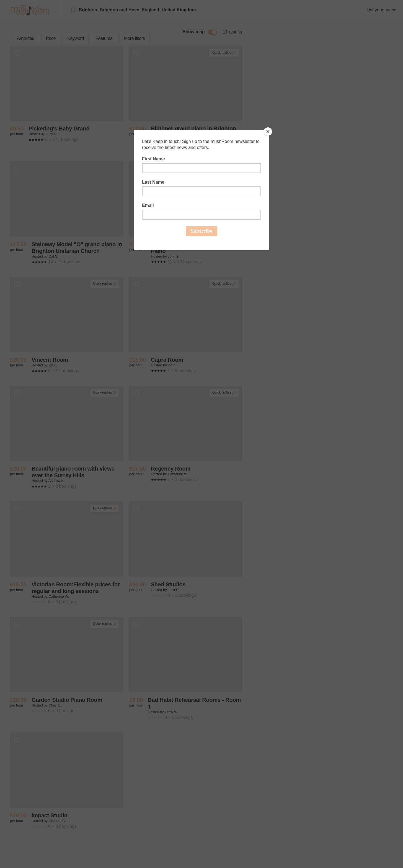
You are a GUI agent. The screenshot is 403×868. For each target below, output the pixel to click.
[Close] (268, 132)
